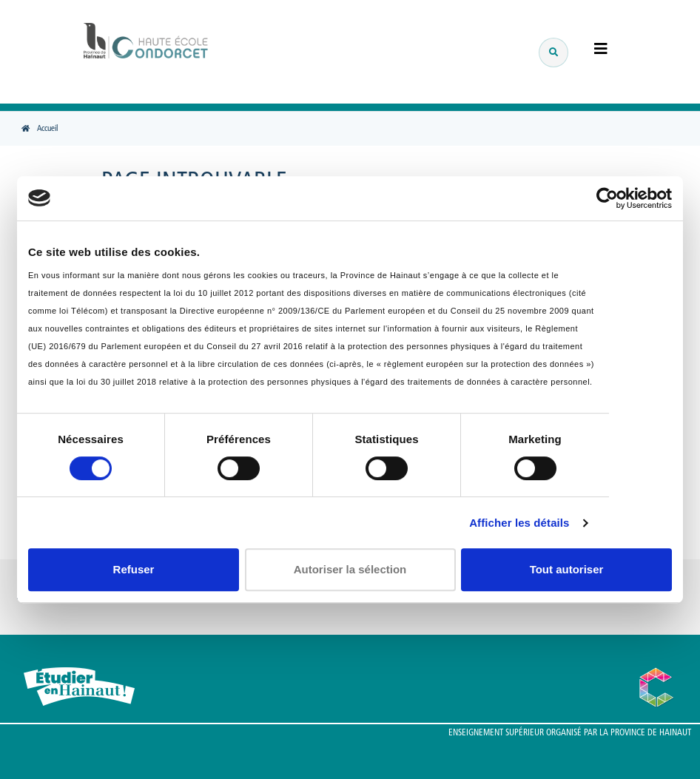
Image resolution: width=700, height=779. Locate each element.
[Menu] (593, 50)
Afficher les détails (519, 523)
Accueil (47, 129)
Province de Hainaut (651, 733)
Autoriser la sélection (350, 569)
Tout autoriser (567, 569)
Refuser (134, 569)
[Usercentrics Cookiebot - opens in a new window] (607, 198)
